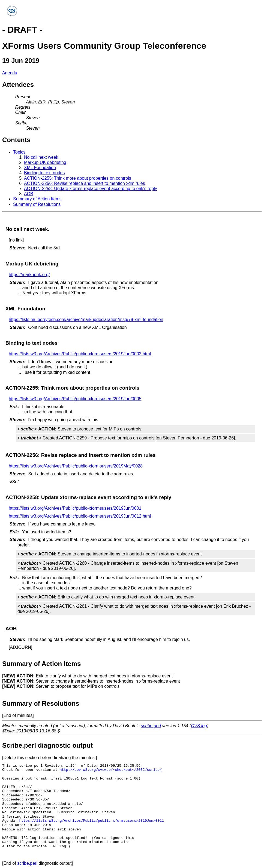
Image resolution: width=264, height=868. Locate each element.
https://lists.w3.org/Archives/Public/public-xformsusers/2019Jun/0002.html (80, 354)
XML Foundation (40, 168)
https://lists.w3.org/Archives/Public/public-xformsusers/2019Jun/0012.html (80, 516)
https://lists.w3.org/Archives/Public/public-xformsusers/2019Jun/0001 (75, 508)
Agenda (10, 73)
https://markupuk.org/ (29, 275)
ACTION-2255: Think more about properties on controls (78, 178)
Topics (19, 152)
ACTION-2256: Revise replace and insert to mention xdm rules (85, 183)
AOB (29, 194)
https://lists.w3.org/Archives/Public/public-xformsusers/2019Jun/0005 (75, 399)
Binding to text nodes (44, 173)
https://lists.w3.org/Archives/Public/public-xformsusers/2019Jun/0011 (91, 821)
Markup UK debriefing (45, 162)
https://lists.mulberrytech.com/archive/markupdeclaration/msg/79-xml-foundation (86, 320)
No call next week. (42, 157)
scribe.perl (151, 726)
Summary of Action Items (37, 199)
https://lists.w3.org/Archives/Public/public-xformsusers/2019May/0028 (76, 466)
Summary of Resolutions (37, 204)
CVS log (199, 726)
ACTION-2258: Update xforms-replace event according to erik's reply (91, 189)
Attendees (18, 85)
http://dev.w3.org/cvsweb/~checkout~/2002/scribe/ (111, 770)
